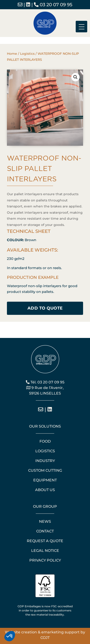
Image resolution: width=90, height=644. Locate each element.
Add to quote (45, 308)
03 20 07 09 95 (53, 5)
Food (45, 441)
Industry (45, 461)
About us (45, 490)
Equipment (45, 480)
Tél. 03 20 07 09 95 (45, 382)
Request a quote (45, 541)
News (45, 521)
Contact (45, 531)
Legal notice (45, 551)
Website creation (21, 632)
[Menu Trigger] (81, 27)
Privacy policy (45, 560)
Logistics (27, 54)
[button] (75, 77)
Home (12, 54)
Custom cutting (45, 470)
